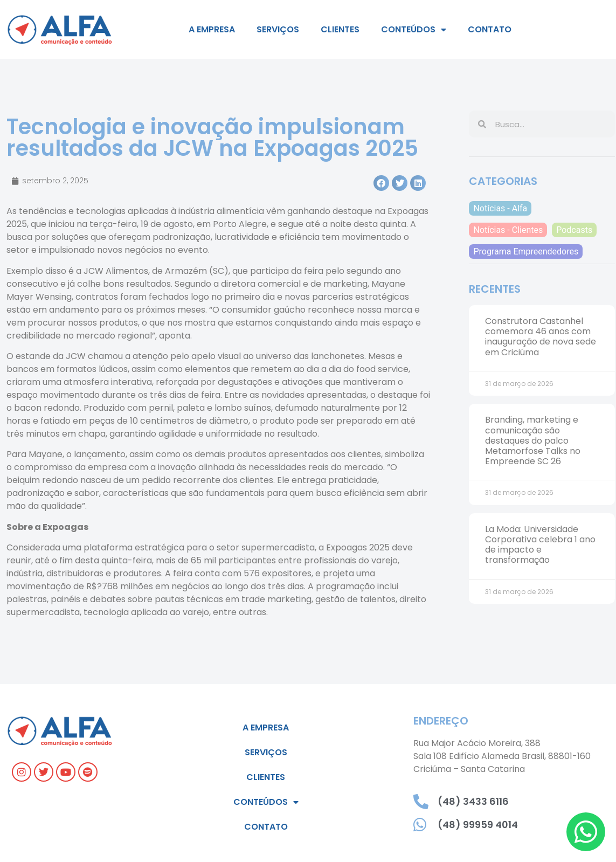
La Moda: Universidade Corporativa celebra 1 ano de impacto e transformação (540, 545)
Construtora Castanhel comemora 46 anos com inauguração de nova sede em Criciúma (541, 337)
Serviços (278, 29)
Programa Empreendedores (526, 251)
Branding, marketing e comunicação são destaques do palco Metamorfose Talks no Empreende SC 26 (533, 440)
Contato (490, 29)
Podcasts (574, 230)
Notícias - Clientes (508, 230)
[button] (381, 183)
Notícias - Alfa (500, 208)
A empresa (212, 29)
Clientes (340, 29)
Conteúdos (414, 30)
